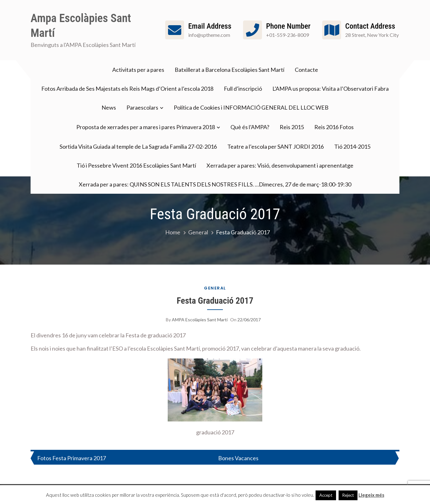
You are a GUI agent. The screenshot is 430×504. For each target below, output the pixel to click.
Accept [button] (326, 495)
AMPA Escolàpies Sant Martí (200, 320)
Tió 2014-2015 (352, 146)
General (215, 288)
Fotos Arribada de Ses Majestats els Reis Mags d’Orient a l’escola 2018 (127, 89)
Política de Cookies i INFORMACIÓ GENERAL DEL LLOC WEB (251, 107)
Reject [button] (348, 495)
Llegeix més (371, 495)
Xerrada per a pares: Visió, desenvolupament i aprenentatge (280, 165)
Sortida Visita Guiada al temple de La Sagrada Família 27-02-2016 (138, 146)
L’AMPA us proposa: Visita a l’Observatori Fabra (331, 89)
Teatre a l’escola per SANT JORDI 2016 (276, 146)
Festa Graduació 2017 (215, 301)
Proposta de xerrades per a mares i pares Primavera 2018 (146, 127)
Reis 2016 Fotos (334, 127)
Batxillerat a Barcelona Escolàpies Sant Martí (230, 70)
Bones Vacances (238, 458)
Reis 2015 (292, 127)
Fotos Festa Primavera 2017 (72, 458)
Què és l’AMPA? (250, 127)
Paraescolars (142, 107)
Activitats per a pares (138, 70)
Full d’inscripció (243, 89)
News (109, 107)
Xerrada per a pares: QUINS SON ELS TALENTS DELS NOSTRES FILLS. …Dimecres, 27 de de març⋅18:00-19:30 (215, 184)
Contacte (306, 70)
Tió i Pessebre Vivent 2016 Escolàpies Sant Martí (136, 165)
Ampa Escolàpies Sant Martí (81, 26)
